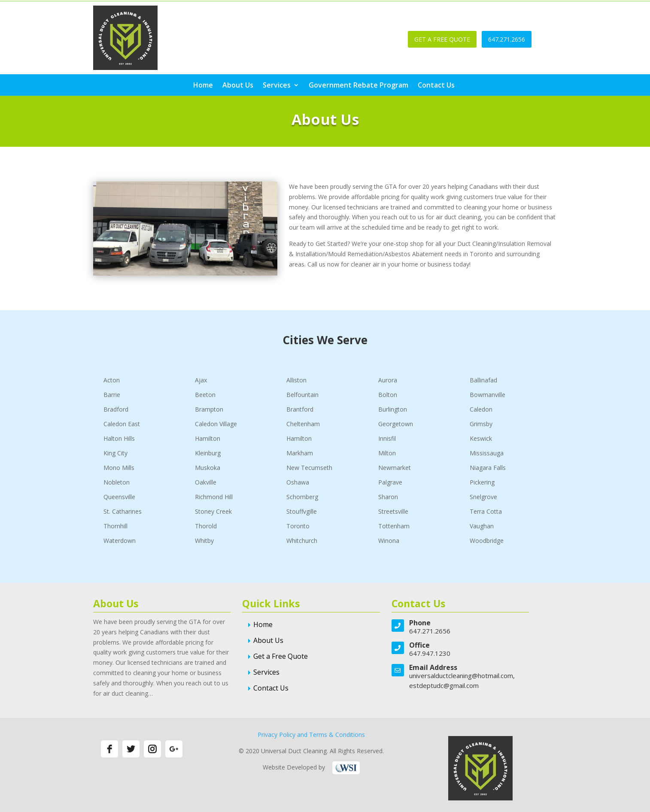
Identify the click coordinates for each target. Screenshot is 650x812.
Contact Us (436, 86)
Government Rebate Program (358, 86)
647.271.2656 (507, 39)
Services (277, 86)
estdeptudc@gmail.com (444, 685)
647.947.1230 (430, 653)
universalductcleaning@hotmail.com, (462, 676)
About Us (238, 86)
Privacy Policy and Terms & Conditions (311, 735)
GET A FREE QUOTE (442, 39)
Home (203, 86)
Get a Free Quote (281, 656)
